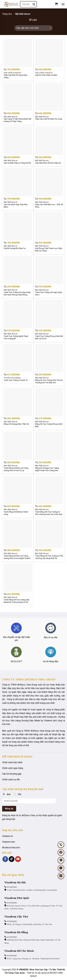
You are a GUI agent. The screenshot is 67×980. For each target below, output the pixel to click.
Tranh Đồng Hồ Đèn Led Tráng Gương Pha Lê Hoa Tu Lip (16, 469)
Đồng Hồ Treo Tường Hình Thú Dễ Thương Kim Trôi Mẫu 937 (49, 381)
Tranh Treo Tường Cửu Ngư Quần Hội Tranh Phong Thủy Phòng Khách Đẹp (17, 294)
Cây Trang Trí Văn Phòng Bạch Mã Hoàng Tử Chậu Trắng (17, 120)
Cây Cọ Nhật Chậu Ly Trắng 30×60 (17, 163)
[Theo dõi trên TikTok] (12, 859)
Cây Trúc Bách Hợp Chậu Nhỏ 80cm (16, 206)
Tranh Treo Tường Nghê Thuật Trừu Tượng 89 (16, 337)
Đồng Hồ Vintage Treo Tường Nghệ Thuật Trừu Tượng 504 (47, 469)
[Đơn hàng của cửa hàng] (33, 28)
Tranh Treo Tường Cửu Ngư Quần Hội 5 (49, 294)
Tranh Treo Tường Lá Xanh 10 (16, 380)
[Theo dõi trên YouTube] (18, 859)
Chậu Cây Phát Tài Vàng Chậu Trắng (15, 76)
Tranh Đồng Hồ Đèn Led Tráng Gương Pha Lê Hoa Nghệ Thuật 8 (17, 557)
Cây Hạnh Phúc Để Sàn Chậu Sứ (48, 163)
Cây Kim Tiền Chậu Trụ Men (46, 75)
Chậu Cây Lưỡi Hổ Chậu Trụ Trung (49, 119)
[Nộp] (34, 4)
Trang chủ (7, 14)
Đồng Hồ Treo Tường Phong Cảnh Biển (49, 425)
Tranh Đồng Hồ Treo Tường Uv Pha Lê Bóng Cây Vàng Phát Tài (49, 557)
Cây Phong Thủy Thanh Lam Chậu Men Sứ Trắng (49, 250)
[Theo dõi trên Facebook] (5, 859)
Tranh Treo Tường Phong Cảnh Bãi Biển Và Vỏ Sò (49, 337)
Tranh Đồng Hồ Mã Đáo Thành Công (16, 513)
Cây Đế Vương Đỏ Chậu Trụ (15, 248)
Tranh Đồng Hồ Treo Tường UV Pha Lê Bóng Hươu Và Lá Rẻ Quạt (49, 513)
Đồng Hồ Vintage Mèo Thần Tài (16, 424)
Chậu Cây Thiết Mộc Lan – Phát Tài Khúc (49, 206)
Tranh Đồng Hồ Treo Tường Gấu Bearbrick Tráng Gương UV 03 (17, 601)
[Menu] (63, 4)
